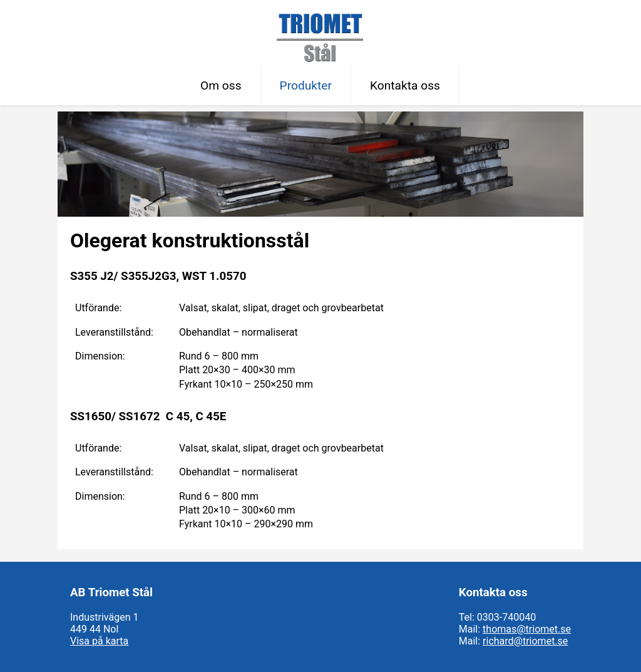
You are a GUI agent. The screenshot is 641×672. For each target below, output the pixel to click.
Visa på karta (99, 641)
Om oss (221, 85)
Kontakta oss (405, 85)
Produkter (306, 85)
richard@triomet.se (525, 641)
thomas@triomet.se (527, 629)
